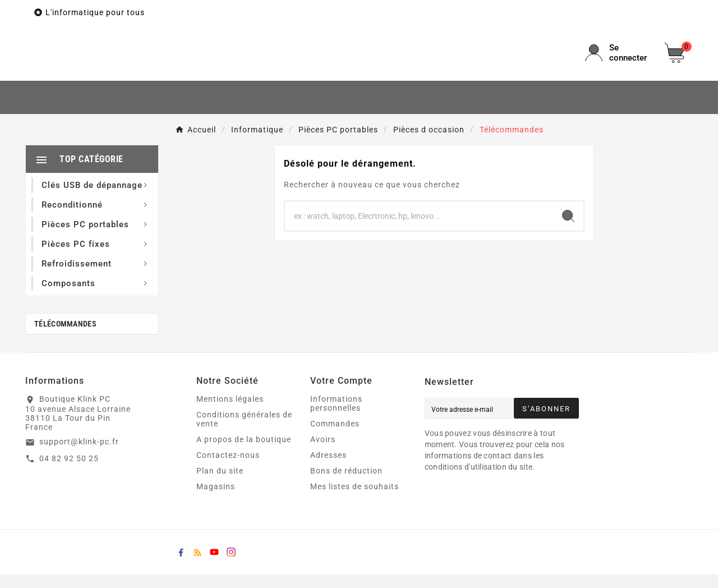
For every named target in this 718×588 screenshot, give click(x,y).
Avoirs (323, 453)
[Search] (568, 229)
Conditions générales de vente (244, 433)
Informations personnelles (336, 417)
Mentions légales (230, 412)
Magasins (216, 500)
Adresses (328, 468)
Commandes (335, 437)
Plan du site (220, 484)
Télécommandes (65, 337)
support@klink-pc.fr (79, 454)
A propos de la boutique (244, 453)
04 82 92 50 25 (69, 471)
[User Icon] (618, 59)
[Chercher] (419, 229)
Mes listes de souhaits (355, 500)
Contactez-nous (228, 468)
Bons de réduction (346, 484)
